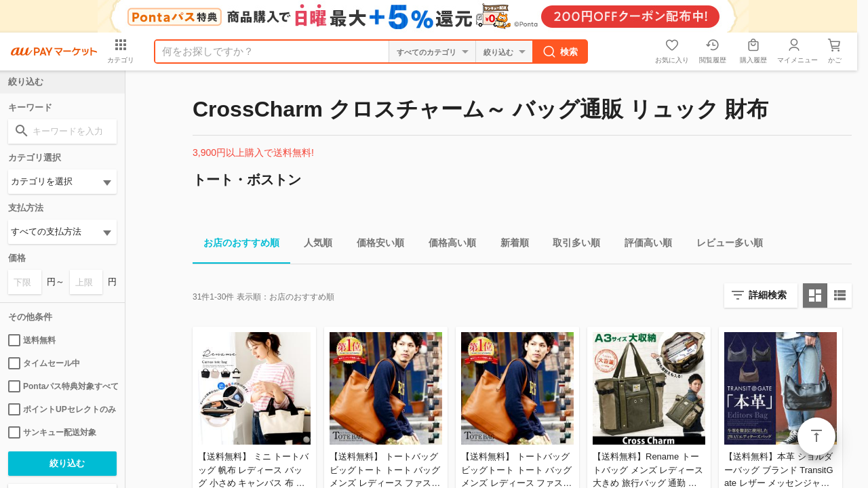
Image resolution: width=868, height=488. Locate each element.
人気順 (313, 245)
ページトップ (816, 436)
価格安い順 (375, 245)
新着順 (509, 245)
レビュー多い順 (724, 245)
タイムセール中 (44, 363)
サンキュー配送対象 (52, 432)
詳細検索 (768, 295)
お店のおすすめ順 (236, 245)
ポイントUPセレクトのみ (62, 409)
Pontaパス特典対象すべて (62, 386)
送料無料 (32, 340)
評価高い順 (643, 245)
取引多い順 (571, 245)
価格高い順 (447, 245)
